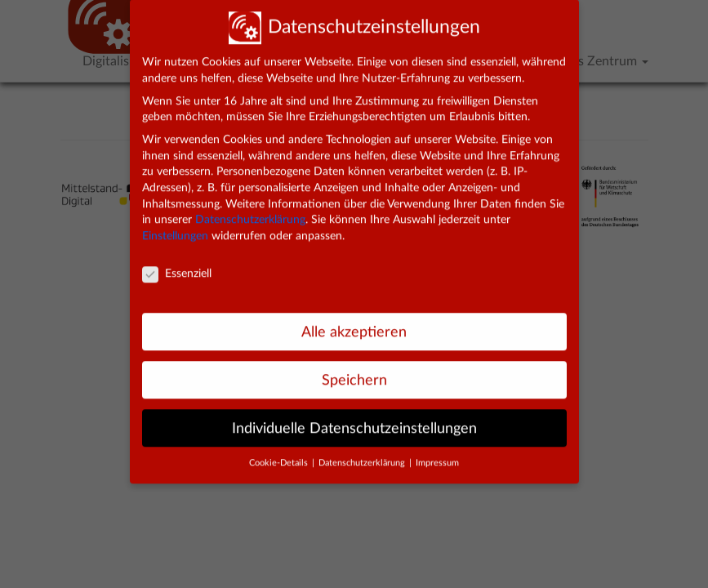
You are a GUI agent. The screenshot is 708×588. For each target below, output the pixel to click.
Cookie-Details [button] (280, 450)
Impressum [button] (437, 450)
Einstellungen (175, 223)
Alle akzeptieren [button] (354, 318)
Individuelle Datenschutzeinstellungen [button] (354, 414)
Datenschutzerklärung (250, 207)
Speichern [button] (354, 366)
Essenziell (177, 261)
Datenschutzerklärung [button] (363, 450)
